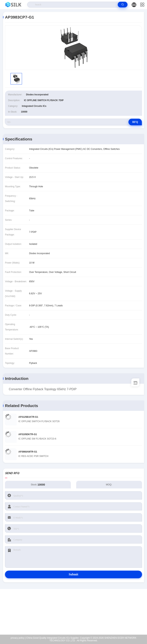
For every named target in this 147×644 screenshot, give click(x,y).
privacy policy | (18, 638)
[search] (123, 5)
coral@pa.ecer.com (76, 617)
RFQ (135, 122)
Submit (73, 574)
